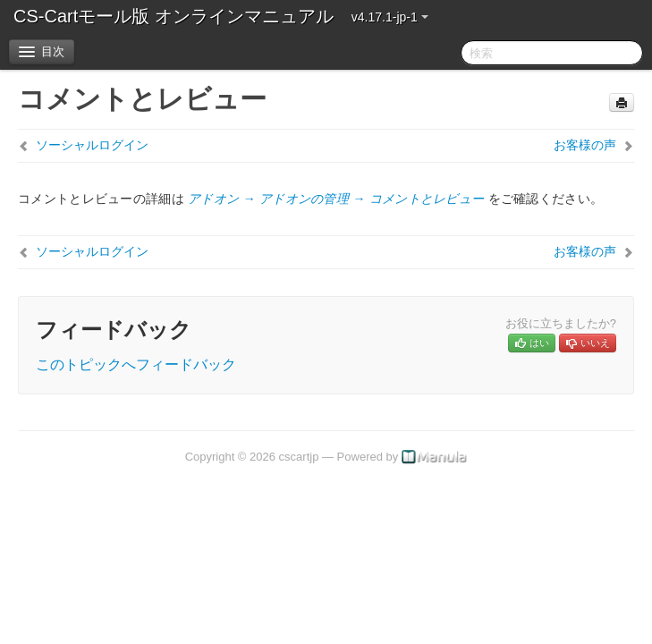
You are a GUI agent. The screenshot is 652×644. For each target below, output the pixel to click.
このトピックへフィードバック (136, 364)
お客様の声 (585, 145)
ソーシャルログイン (92, 145)
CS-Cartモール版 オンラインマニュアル (174, 16)
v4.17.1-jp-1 (390, 17)
